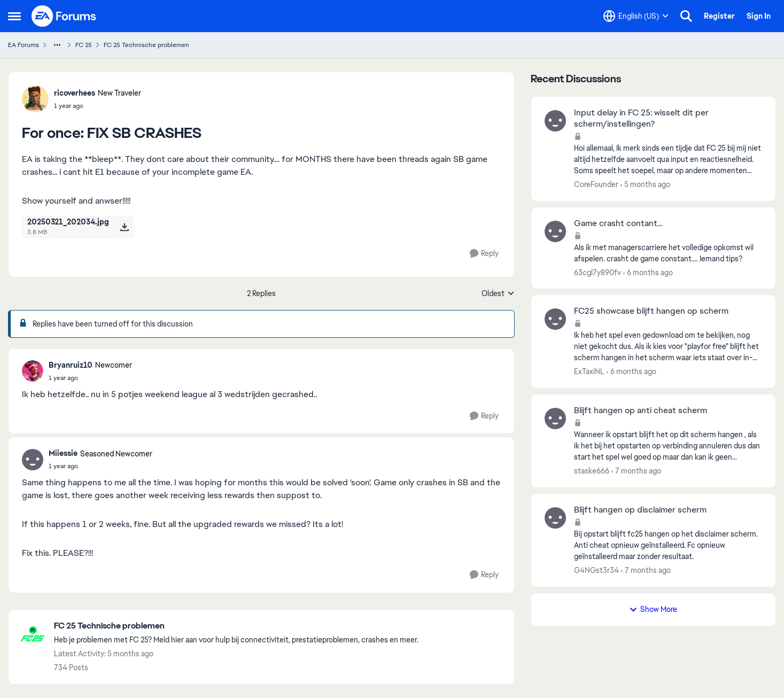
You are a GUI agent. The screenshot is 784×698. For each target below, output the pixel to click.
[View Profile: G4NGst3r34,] (555, 518)
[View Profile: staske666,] (555, 418)
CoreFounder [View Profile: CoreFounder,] (596, 184)
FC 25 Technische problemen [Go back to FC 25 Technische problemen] (146, 45)
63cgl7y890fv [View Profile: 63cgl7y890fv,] (597, 272)
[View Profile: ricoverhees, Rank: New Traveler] (35, 99)
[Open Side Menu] (14, 16)
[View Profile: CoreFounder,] (555, 121)
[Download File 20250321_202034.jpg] (124, 227)
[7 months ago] (636, 471)
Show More (653, 609)
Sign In (759, 16)
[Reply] (484, 254)
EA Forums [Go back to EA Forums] (24, 45)
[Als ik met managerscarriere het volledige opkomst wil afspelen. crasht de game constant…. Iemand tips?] (668, 253)
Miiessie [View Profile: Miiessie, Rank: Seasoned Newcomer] (63, 453)
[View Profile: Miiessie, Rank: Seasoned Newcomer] (33, 460)
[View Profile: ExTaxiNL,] (555, 319)
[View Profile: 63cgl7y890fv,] (555, 231)
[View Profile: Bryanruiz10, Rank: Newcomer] (33, 371)
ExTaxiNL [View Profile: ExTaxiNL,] (589, 371)
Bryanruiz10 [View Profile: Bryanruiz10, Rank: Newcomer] (71, 365)
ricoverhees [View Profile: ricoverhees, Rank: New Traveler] (75, 93)
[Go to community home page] (64, 16)
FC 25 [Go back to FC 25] (84, 45)
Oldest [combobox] (498, 294)
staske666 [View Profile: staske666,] (592, 471)
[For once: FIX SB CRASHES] (90, 378)
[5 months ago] (645, 185)
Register (719, 16)
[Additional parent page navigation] (57, 45)
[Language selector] (636, 16)
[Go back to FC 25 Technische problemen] (236, 626)
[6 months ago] (648, 272)
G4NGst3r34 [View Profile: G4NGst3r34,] (596, 570)
